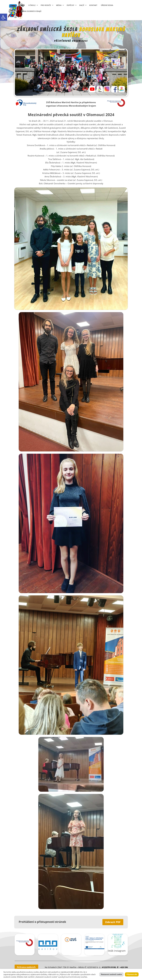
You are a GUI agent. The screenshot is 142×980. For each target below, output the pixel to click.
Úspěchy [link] (70, 5)
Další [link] (82, 5)
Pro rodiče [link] (46, 5)
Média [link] (59, 5)
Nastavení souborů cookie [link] (111, 974)
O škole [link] (32, 5)
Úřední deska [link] (107, 5)
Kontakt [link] (93, 5)
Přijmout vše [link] (132, 974)
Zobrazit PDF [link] (113, 922)
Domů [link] (22, 5)
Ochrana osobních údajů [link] (30, 11)
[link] (4, 17)
